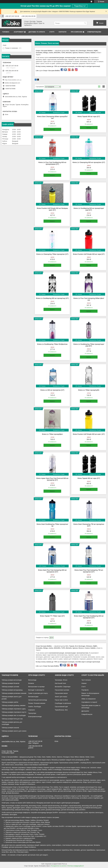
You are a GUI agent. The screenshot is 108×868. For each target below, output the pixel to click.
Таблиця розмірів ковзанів (10, 728)
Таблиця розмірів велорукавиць (12, 690)
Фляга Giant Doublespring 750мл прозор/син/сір (52, 525)
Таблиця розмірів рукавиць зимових (14, 705)
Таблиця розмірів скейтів (10, 702)
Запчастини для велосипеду (38, 700)
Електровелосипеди (35, 717)
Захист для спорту (61, 697)
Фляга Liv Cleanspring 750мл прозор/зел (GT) (52, 254)
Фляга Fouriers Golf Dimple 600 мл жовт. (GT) (89, 434)
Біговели (31, 683)
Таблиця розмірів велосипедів (12, 680)
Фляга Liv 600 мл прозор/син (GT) (52, 390)
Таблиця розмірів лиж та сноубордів (14, 715)
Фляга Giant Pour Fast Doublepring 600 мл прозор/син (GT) (89, 617)
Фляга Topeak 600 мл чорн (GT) (89, 116)
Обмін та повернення (88, 699)
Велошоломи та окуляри (36, 687)
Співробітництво (94, 32)
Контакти (63, 32)
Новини (84, 683)
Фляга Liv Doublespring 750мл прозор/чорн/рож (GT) (89, 345)
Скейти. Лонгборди (34, 707)
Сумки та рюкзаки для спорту (38, 693)
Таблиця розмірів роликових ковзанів (14, 693)
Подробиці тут (80, 6)
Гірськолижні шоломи (62, 690)
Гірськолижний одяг (61, 707)
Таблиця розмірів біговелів (10, 683)
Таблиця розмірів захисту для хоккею (14, 731)
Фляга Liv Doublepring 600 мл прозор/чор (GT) (52, 298)
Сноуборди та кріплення (63, 703)
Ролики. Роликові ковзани (37, 703)
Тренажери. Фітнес (61, 680)
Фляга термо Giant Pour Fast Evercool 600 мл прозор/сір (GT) (52, 479)
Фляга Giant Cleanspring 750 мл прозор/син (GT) (89, 525)
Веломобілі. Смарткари (63, 687)
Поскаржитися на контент (59, 866)
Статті (52, 32)
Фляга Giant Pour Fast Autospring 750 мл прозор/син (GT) (89, 571)
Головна (6, 32)
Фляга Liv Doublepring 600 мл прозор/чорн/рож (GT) (89, 209)
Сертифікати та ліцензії (89, 702)
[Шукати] (85, 23)
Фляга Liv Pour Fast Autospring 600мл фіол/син (89, 299)
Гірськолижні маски (61, 693)
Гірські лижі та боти (61, 700)
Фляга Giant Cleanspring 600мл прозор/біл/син (52, 117)
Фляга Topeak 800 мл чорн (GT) (89, 478)
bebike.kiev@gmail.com (12, 83)
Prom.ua (64, 864)
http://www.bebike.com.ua (13, 80)
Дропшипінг (85, 711)
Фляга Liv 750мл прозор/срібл (89, 390)
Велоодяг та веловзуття (36, 690)
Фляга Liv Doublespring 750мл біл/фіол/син (52, 344)
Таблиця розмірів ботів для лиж (12, 719)
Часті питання (86, 680)
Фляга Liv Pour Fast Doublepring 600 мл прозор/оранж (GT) (52, 163)
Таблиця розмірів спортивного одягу (14, 709)
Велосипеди (32, 680)
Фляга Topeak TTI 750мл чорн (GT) (52, 616)
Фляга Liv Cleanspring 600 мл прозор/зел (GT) (89, 162)
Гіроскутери (32, 713)
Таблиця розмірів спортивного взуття (14, 712)
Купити (52, 129)
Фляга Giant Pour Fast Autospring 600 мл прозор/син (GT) (52, 571)
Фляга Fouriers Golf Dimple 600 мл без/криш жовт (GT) (52, 209)
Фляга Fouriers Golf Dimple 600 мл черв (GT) (89, 254)
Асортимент (19, 32)
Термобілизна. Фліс (61, 710)
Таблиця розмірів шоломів (10, 687)
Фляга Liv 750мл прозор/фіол (52, 434)
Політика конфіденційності (76, 866)
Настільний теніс (60, 683)
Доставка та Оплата (37, 32)
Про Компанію (77, 32)
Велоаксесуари (33, 697)
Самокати (31, 710)
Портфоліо (85, 690)
